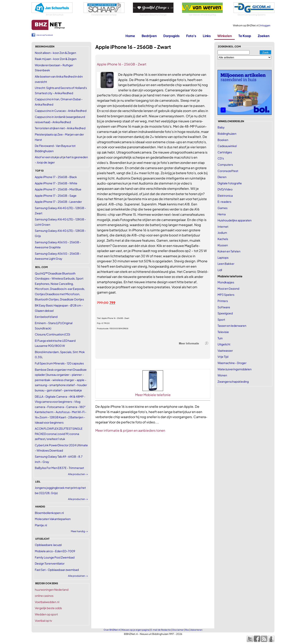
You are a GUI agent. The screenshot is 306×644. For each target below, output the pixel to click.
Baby (221, 127)
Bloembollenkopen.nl (49, 513)
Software (224, 307)
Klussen (223, 245)
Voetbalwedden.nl (47, 602)
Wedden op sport (46, 614)
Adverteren (196, 630)
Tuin (220, 338)
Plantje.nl (41, 525)
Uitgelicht (224, 344)
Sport (221, 319)
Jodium (222, 233)
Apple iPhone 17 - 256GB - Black (56, 177)
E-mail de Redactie (161, 630)
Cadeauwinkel (227, 146)
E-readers (224, 202)
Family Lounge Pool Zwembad (55, 557)
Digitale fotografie (230, 183)
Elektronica (225, 195)
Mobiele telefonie (230, 276)
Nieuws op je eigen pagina (135, 630)
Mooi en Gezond (228, 288)
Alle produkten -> (78, 576)
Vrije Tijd (223, 357)
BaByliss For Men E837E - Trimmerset (59, 468)
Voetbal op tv (43, 621)
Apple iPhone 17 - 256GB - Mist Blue (58, 189)
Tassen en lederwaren (232, 326)
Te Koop (245, 36)
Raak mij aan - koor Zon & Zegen (56, 59)
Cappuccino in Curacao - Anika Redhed (61, 111)
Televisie (223, 332)
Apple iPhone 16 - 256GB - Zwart (122, 64)
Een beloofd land (46, 317)
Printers (223, 301)
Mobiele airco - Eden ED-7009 (55, 551)
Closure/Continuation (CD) (52, 334)
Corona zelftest (228, 171)
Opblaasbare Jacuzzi (48, 545)
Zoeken (264, 36)
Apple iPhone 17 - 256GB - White (56, 183)
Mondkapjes (226, 282)
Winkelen (225, 36)
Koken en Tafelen (229, 251)
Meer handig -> (79, 531)
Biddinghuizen (227, 133)
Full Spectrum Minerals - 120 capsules (59, 363)
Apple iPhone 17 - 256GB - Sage (56, 195)
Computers (225, 164)
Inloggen (265, 25)
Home (130, 36)
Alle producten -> (78, 474)
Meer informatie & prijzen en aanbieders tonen (130, 430)
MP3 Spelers (226, 295)
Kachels (223, 239)
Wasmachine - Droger (232, 363)
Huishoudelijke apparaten (235, 220)
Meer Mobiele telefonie (153, 395)
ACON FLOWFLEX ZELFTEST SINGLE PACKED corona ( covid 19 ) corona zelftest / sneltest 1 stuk (59, 434)
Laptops (223, 257)
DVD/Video (225, 189)
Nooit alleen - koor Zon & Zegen (55, 53)
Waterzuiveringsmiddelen (235, 369)
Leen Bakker (226, 264)
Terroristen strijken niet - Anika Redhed (60, 128)
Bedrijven (149, 36)
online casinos (44, 596)
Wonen (222, 375)
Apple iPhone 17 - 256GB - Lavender (58, 202)
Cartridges (225, 152)
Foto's (191, 36)
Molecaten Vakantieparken (53, 519)
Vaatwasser (225, 350)
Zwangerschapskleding (233, 381)
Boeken (223, 140)
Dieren (222, 177)
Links (207, 36)
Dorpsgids (171, 36)
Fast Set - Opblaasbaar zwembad (57, 570)
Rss (187, 630)
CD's (221, 158)
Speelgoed (225, 313)
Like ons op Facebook (45, 35)
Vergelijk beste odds (48, 608)
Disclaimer (178, 630)
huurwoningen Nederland (52, 590)
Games (223, 208)
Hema (222, 214)
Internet (223, 226)
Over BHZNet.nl (112, 630)
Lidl (220, 270)
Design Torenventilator (50, 563)
